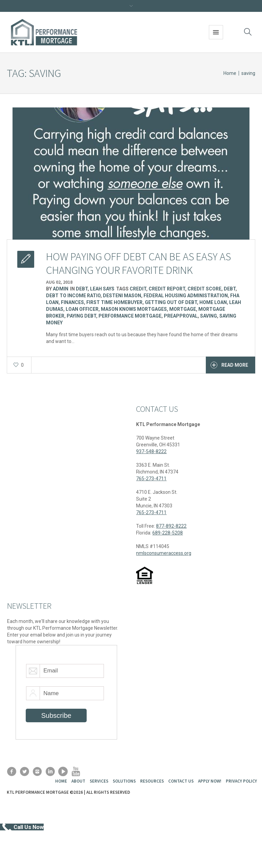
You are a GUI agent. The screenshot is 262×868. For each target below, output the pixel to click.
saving (209, 316)
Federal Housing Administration (186, 296)
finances (72, 302)
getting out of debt (171, 302)
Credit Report (167, 289)
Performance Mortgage (130, 316)
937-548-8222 (151, 451)
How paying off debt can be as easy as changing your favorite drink (138, 263)
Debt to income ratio (73, 296)
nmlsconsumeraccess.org (164, 553)
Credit (138, 289)
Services (99, 781)
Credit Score (204, 289)
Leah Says (102, 289)
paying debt (81, 316)
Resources (152, 781)
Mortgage (183, 309)
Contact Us (181, 781)
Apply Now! (210, 781)
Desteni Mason (122, 296)
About (78, 781)
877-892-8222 (171, 526)
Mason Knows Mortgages (134, 309)
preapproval (181, 316)
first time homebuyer (114, 302)
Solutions (124, 781)
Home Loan (213, 302)
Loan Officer (82, 309)
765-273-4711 (151, 479)
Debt (82, 289)
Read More (229, 365)
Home (230, 73)
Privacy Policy (241, 781)
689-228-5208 (168, 533)
